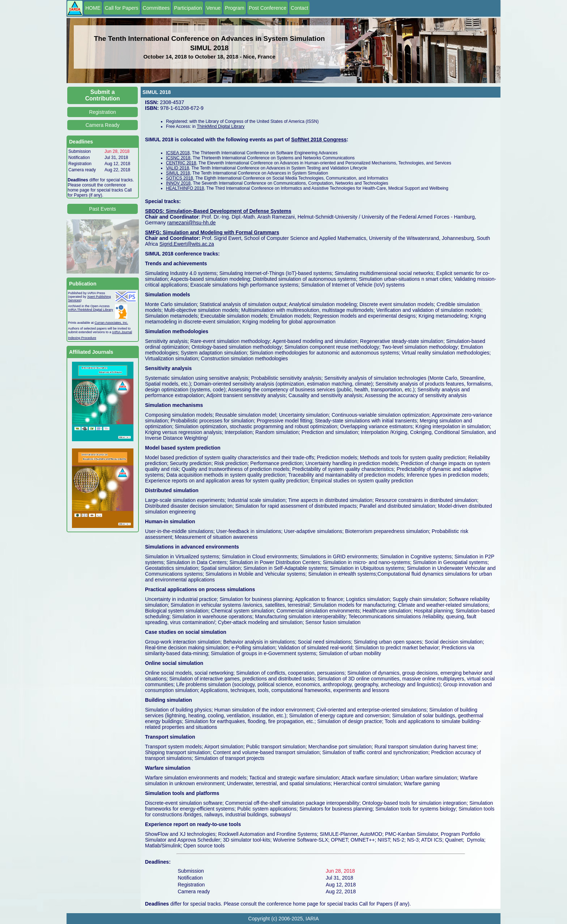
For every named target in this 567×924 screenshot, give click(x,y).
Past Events (103, 209)
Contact (299, 8)
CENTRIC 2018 (181, 163)
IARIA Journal (122, 332)
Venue (213, 8)
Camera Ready (102, 125)
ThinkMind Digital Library (221, 126)
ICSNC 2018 (178, 158)
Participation (188, 8)
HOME (93, 8)
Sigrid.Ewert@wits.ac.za (187, 244)
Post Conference (268, 8)
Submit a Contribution (103, 95)
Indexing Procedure (82, 338)
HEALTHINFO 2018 (185, 188)
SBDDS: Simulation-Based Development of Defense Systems (218, 211)
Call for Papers (122, 8)
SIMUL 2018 (178, 173)
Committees (156, 8)
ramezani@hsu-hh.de (191, 223)
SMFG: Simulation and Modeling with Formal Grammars (212, 232)
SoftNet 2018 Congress (319, 139)
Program (235, 8)
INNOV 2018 (178, 183)
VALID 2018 (178, 168)
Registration (103, 112)
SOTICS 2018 (180, 178)
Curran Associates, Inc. (112, 323)
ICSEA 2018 (178, 153)
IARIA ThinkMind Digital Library (90, 310)
